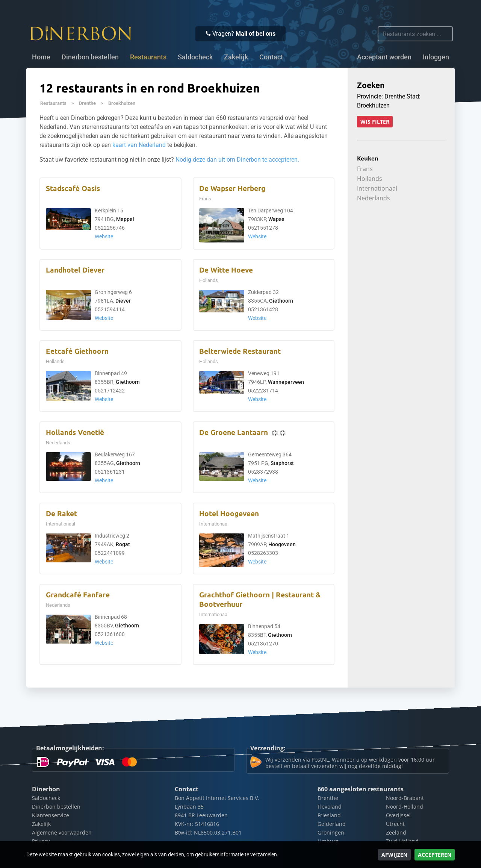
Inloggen (436, 57)
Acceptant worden (384, 57)
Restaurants (53, 103)
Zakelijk (236, 57)
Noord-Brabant (405, 798)
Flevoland (330, 807)
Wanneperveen (286, 382)
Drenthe (87, 103)
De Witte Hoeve (226, 270)
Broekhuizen (122, 103)
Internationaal (377, 188)
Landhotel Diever (75, 270)
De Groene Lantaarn (234, 432)
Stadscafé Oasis (73, 189)
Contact (271, 57)
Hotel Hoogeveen (229, 514)
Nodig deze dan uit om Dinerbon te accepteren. (237, 160)
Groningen (331, 832)
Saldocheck (195, 57)
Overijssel (398, 815)
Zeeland (396, 832)
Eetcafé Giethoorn (77, 351)
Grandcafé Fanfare (78, 595)
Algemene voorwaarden (62, 832)
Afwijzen (394, 855)
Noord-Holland (405, 807)
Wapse (276, 219)
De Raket (61, 514)
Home (41, 57)
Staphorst (282, 463)
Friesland (329, 815)
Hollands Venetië (75, 432)
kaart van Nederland (139, 145)
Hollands (370, 179)
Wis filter (375, 122)
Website (104, 237)
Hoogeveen (282, 545)
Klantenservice (51, 815)
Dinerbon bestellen (90, 57)
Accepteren (435, 855)
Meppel (125, 219)
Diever (123, 301)
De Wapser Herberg (232, 189)
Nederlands (374, 198)
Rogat (123, 545)
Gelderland (332, 824)
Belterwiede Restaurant (240, 351)
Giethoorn (281, 301)
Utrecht (395, 824)
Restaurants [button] (148, 57)
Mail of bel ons (256, 34)
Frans (365, 169)
